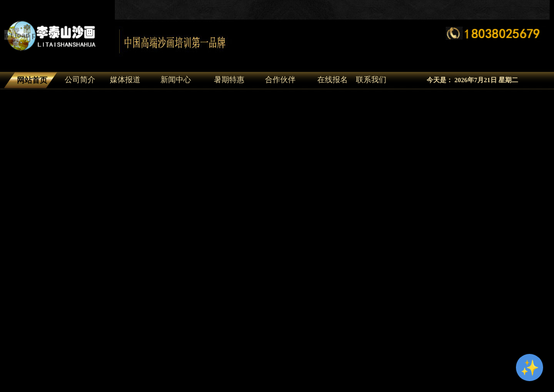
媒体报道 (125, 80)
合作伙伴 (280, 80)
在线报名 (333, 80)
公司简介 (80, 80)
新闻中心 (176, 80)
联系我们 (371, 80)
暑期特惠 (229, 80)
